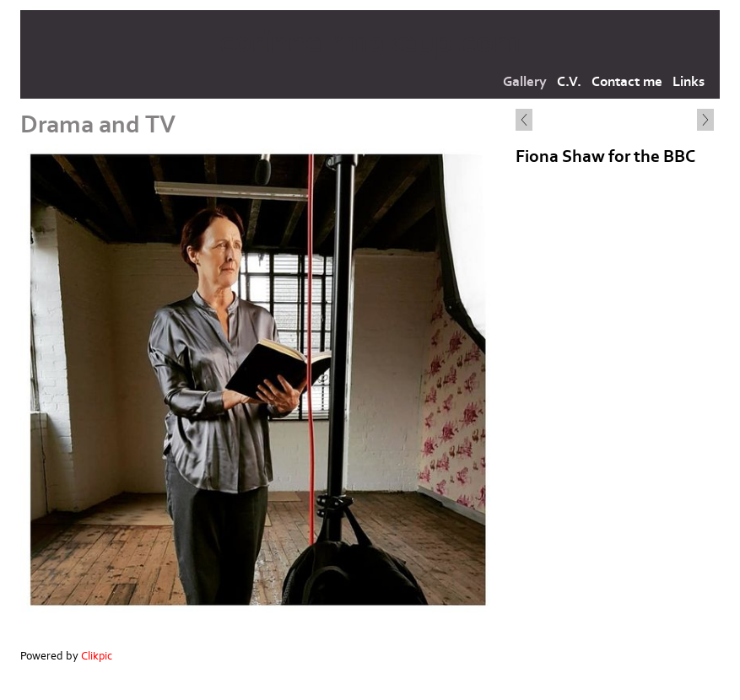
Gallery (525, 82)
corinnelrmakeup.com (370, 43)
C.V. (569, 82)
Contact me (627, 82)
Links (689, 82)
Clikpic (97, 656)
